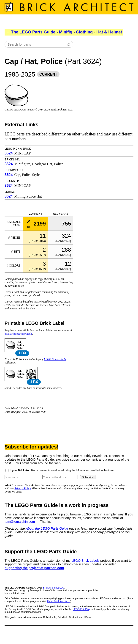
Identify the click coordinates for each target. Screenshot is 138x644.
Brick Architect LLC (53, 588)
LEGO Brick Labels (55, 359)
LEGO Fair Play (81, 609)
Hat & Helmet (109, 32)
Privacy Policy (23, 488)
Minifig (66, 32)
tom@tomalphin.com (20, 522)
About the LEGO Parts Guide (47, 528)
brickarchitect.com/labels (18, 334)
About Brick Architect (58, 601)
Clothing (84, 32)
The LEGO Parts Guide (33, 32)
